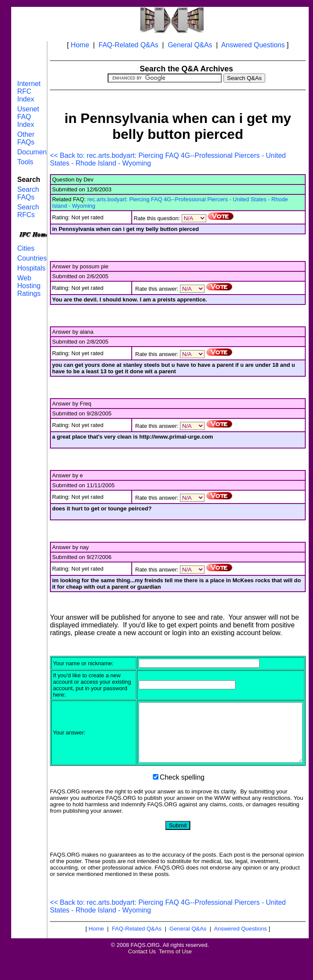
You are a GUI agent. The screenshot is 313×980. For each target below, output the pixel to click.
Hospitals (31, 268)
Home (80, 45)
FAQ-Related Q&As (129, 45)
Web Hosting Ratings (29, 286)
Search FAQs (28, 193)
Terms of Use (175, 969)
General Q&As (190, 45)
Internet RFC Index (29, 91)
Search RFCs (28, 211)
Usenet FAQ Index (28, 117)
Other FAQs (26, 138)
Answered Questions (253, 45)
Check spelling (182, 795)
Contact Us (142, 969)
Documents (35, 152)
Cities (26, 248)
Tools (25, 162)
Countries (32, 258)
